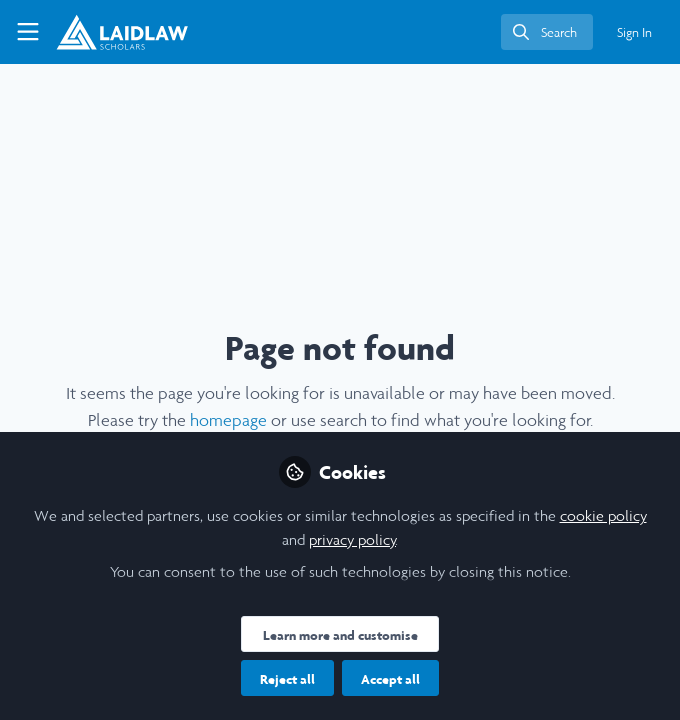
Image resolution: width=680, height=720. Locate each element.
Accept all (390, 679)
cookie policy (603, 515)
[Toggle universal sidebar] (28, 32)
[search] (547, 32)
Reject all (287, 679)
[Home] (122, 32)
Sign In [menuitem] (634, 32)
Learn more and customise (340, 635)
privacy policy (352, 539)
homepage (228, 420)
